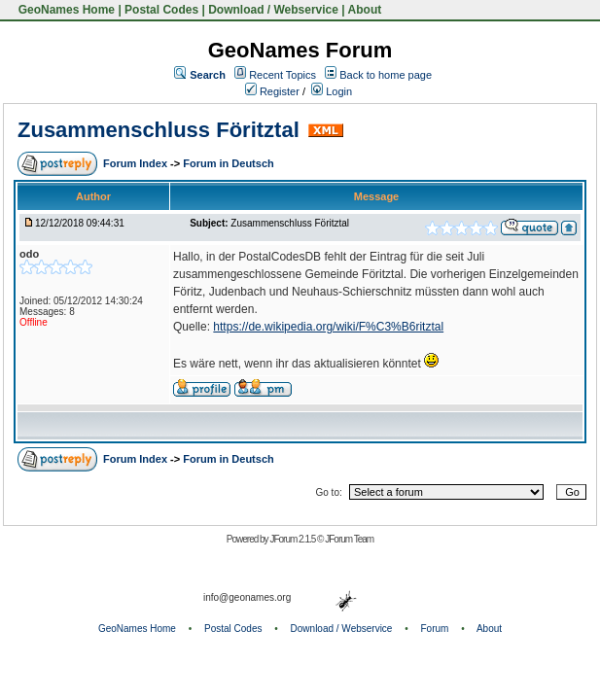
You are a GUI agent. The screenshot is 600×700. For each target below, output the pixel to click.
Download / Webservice (273, 10)
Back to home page (386, 75)
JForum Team (349, 539)
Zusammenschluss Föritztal (159, 130)
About (365, 10)
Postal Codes (161, 10)
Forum (435, 629)
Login (332, 91)
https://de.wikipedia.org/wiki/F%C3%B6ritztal (328, 327)
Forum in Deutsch (229, 163)
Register (272, 91)
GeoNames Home (65, 10)
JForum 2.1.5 (293, 539)
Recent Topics (282, 75)
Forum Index (137, 163)
